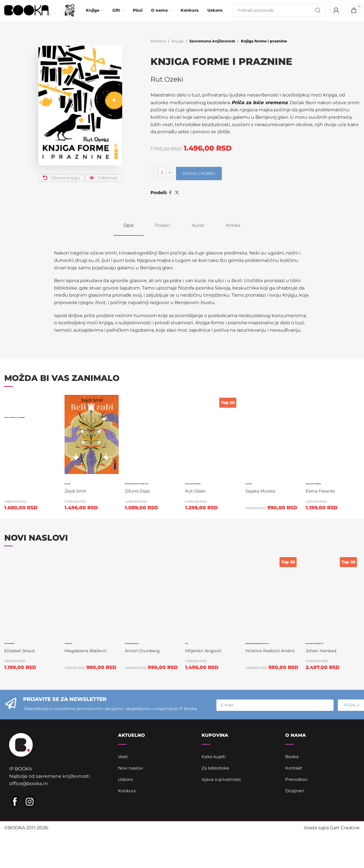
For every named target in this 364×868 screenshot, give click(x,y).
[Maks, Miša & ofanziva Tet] (334, 625)
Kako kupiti (215, 801)
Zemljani (265, 490)
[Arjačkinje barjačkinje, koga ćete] (273, 592)
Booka (292, 801)
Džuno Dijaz (139, 529)
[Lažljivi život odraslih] (334, 443)
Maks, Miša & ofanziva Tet (333, 680)
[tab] (129, 234)
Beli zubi (83, 490)
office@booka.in (27, 833)
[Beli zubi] (91, 443)
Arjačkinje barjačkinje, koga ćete (273, 613)
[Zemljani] (273, 443)
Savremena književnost (211, 50)
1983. (195, 672)
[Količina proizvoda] (162, 181)
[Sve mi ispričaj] (30, 625)
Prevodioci (297, 824)
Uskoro (126, 824)
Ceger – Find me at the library (29, 431)
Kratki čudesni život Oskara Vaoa (142, 505)
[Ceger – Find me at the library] (30, 410)
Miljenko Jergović (206, 681)
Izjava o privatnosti (223, 824)
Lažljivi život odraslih (327, 498)
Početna (158, 50)
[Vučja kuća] (91, 592)
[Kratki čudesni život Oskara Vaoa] (152, 443)
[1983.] (212, 625)
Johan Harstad (324, 696)
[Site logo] (27, 14)
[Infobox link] (69, 15)
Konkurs (128, 835)
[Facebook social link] (170, 201)
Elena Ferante (323, 514)
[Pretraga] (279, 15)
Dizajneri (295, 835)
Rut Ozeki (167, 88)
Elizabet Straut (21, 689)
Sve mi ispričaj (21, 676)
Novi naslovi (132, 813)
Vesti (124, 801)
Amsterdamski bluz (156, 676)
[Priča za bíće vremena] (212, 443)
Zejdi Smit (76, 499)
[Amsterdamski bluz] (152, 625)
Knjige (178, 50)
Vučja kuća (89, 606)
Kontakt (294, 813)
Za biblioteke (216, 813)
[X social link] (177, 201)
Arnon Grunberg (144, 689)
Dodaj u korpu (199, 182)
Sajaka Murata (263, 499)
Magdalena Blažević (87, 615)
